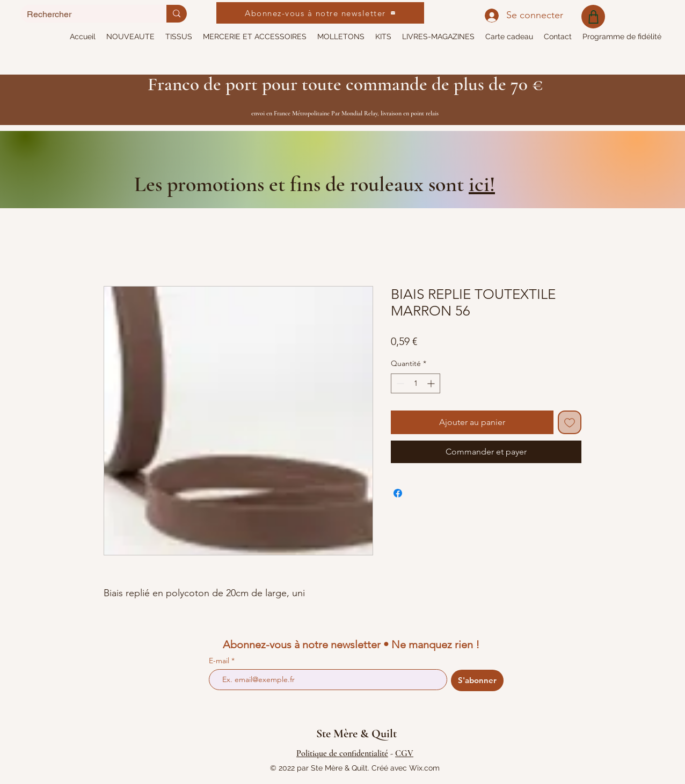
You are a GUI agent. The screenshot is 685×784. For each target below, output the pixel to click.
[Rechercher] (85, 14)
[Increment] (432, 383)
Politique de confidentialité (342, 753)
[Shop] (593, 17)
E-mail (220, 661)
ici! (482, 184)
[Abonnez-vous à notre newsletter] (320, 13)
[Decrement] (399, 383)
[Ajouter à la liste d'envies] (570, 422)
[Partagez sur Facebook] (398, 493)
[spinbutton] (416, 383)
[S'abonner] (477, 680)
